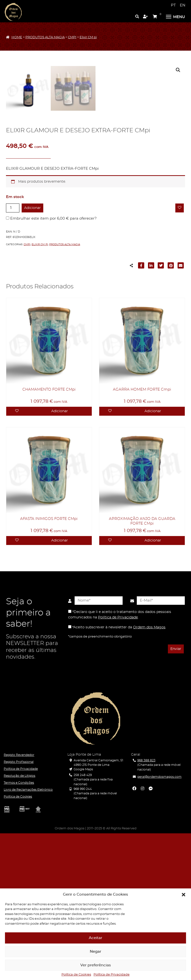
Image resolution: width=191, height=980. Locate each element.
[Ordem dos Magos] (13, 12)
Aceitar (95, 938)
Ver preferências (96, 965)
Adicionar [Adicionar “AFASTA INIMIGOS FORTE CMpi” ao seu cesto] (60, 687)
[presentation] (92, 796)
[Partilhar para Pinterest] (171, 413)
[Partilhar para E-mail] (181, 413)
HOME (17, 37)
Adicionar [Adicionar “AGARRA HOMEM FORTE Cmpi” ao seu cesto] (153, 558)
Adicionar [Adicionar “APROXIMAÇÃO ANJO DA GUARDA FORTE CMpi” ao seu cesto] (153, 687)
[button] (184, 895)
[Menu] (175, 16)
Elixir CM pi (88, 37)
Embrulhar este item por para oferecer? (51, 365)
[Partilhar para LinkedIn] (151, 413)
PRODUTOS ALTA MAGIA (45, 37)
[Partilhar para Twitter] (161, 413)
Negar (95, 952)
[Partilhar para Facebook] (141, 413)
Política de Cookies (76, 975)
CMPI (72, 37)
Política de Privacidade (112, 975)
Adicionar (32, 355)
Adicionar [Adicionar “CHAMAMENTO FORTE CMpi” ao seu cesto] (60, 558)
